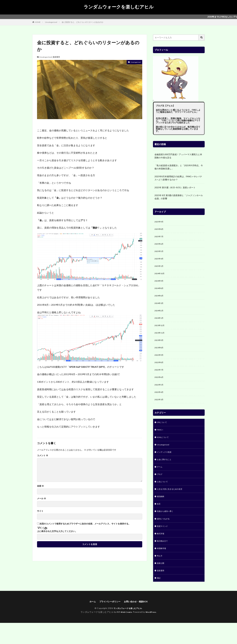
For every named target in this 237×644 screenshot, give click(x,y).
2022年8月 (160, 371)
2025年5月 (160, 253)
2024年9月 (160, 285)
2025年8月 (160, 230)
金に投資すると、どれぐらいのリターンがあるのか (83, 22)
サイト (40, 511)
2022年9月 (160, 363)
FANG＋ (161, 441)
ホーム (89, 622)
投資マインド (163, 544)
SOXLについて (164, 449)
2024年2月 (160, 316)
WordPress (152, 633)
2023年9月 (160, 348)
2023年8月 (160, 355)
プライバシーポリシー (109, 622)
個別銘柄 (161, 512)
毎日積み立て (163, 559)
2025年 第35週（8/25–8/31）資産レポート (175, 187)
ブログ (160, 489)
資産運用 (56, 57)
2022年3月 (160, 410)
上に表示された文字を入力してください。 (57, 531)
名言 (159, 520)
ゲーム (160, 481)
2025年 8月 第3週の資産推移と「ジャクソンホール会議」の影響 (179, 197)
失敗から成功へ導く (166, 528)
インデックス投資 (165, 465)
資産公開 (161, 583)
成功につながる (164, 536)
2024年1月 (160, 324)
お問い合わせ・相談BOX (138, 622)
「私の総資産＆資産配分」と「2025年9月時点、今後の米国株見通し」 (179, 167)
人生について (163, 496)
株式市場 (161, 551)
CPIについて (163, 434)
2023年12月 (160, 332)
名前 (40, 486)
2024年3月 (160, 308)
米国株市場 (162, 567)
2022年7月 (160, 379)
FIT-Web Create (124, 633)
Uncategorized (51, 22)
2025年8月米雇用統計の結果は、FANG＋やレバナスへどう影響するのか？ (178, 178)
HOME (38, 22)
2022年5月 (160, 395)
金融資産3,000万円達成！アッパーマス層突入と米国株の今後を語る (178, 156)
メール (41, 498)
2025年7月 (160, 238)
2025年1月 (160, 269)
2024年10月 (160, 277)
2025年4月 (160, 261)
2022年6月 (160, 387)
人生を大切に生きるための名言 (172, 504)
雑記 (159, 598)
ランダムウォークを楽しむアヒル (119, 7)
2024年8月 (160, 293)
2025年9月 (160, 222)
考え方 (160, 575)
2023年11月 (160, 340)
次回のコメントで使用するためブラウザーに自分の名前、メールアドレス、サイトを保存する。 (85, 524)
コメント (43, 455)
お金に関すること (165, 473)
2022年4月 (160, 403)
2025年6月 (160, 246)
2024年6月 (160, 300)
